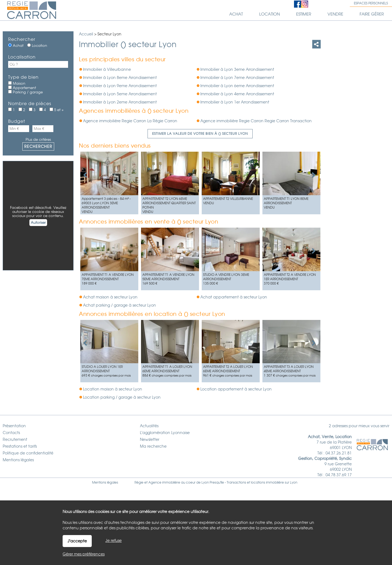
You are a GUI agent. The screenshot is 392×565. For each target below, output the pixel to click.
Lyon (294, 482)
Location (37, 45)
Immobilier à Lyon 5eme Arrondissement (120, 94)
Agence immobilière (164, 482)
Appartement (22, 88)
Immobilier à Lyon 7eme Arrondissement (237, 78)
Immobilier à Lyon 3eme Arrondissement (237, 69)
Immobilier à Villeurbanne (107, 69)
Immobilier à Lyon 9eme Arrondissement (120, 86)
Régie (139, 482)
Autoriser (38, 223)
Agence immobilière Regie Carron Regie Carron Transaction (256, 121)
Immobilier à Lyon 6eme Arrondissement (237, 86)
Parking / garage (25, 92)
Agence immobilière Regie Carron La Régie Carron (130, 121)
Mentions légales (105, 482)
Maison (17, 83)
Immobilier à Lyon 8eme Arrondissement (120, 78)
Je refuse (114, 540)
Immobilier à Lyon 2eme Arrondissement (120, 102)
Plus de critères (38, 140)
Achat (16, 45)
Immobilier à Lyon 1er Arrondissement (235, 102)
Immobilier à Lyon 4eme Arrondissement (237, 94)
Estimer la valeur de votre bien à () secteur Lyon (200, 134)
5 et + (57, 110)
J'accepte (77, 541)
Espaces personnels (371, 3)
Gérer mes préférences (84, 554)
